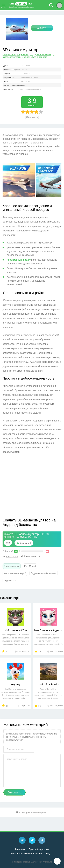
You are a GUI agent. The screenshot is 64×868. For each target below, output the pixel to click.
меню (4, 5)
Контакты (20, 849)
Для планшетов (43, 54)
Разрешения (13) (31, 556)
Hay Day (16, 685)
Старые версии (12, 566)
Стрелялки (23, 54)
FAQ (48, 853)
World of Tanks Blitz (48, 685)
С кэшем (26, 57)
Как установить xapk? (15, 573)
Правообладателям (39, 849)
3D (32, 54)
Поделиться (10, 580)
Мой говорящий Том (16, 630)
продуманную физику (19, 260)
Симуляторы (9, 54)
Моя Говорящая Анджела (48, 630)
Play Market (30, 566)
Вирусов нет (10, 557)
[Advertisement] (31, 487)
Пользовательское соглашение (26, 853)
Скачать (42, 28)
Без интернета (40, 57)
